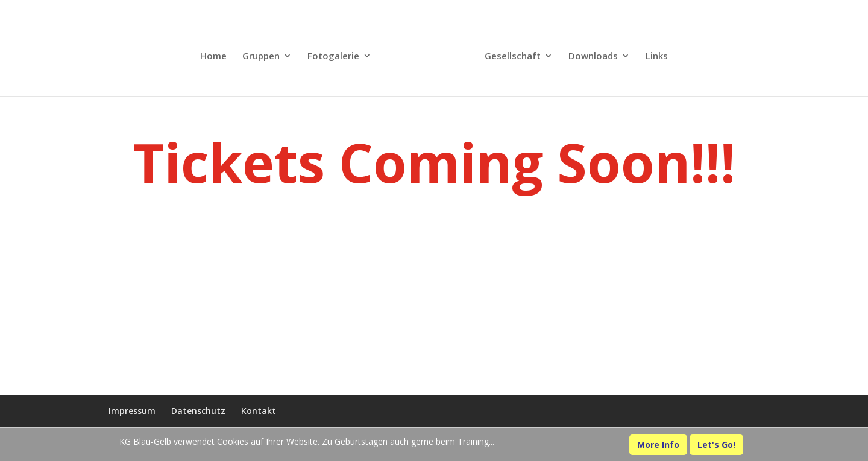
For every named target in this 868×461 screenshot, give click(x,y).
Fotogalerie (333, 56)
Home (213, 56)
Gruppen (261, 56)
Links (657, 56)
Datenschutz (198, 411)
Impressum (132, 411)
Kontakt (259, 411)
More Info (658, 444)
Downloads (593, 56)
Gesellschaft (513, 56)
